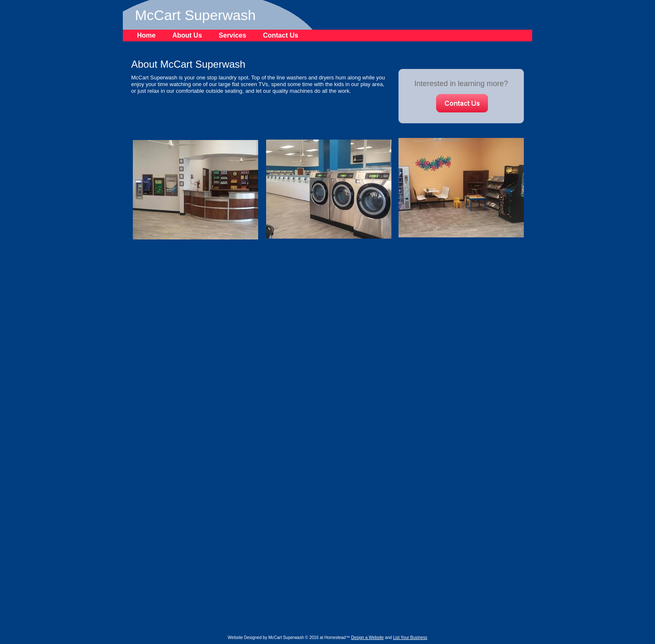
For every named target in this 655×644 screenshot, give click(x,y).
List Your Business (410, 638)
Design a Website (367, 638)
